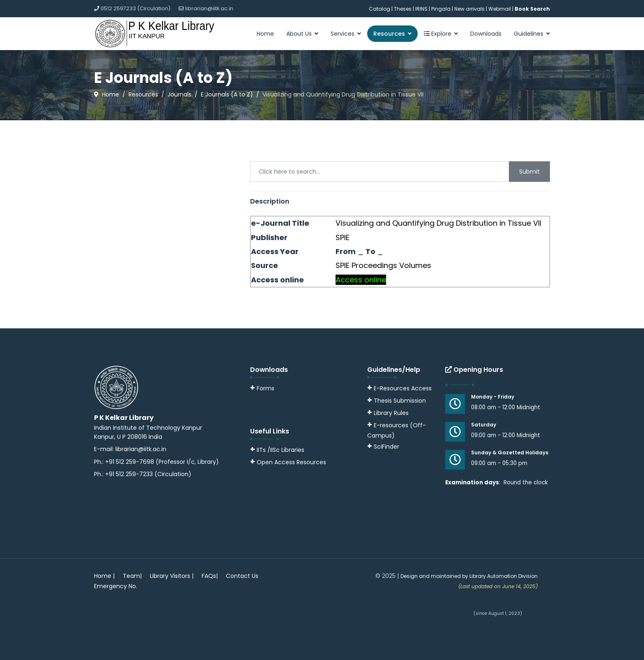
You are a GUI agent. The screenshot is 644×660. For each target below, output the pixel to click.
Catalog (379, 9)
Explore (438, 34)
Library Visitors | (172, 576)
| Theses (401, 9)
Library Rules (388, 413)
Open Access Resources (291, 462)
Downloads (486, 34)
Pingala (441, 9)
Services (343, 34)
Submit (529, 172)
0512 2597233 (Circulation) (136, 8)
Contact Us (242, 576)
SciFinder (383, 447)
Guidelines (529, 34)
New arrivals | (471, 9)
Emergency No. (116, 586)
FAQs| (210, 576)
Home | (104, 576)
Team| (132, 576)
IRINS (422, 9)
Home (265, 34)
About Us (299, 34)
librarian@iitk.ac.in (209, 8)
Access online (361, 280)
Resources (389, 34)
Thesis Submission (400, 401)
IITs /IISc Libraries (281, 450)
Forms (262, 388)
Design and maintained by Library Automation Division (469, 576)
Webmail (500, 9)
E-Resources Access (403, 388)
